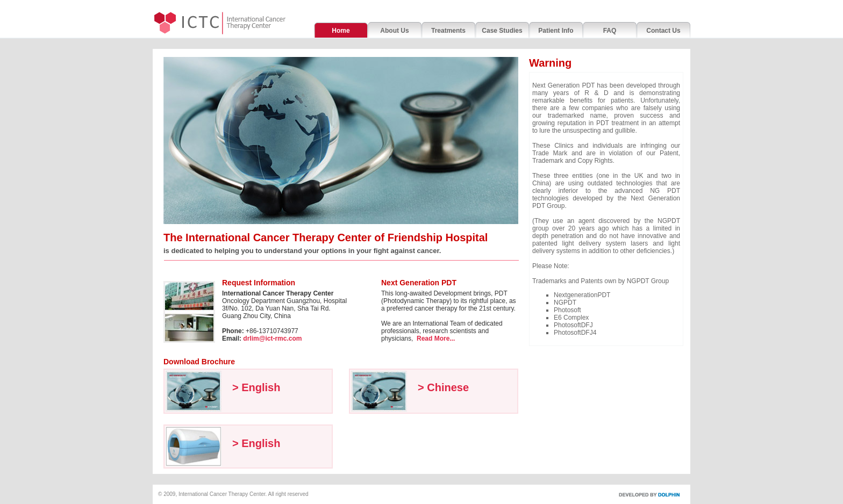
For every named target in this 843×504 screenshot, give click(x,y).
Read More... (436, 339)
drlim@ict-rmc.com (272, 339)
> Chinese (443, 387)
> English (256, 387)
